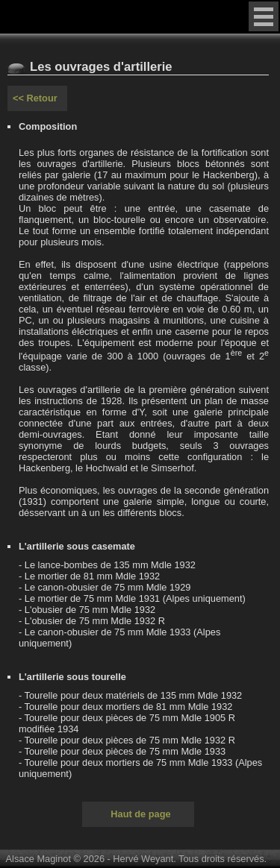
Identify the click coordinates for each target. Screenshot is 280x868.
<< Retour (35, 98)
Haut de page (140, 814)
